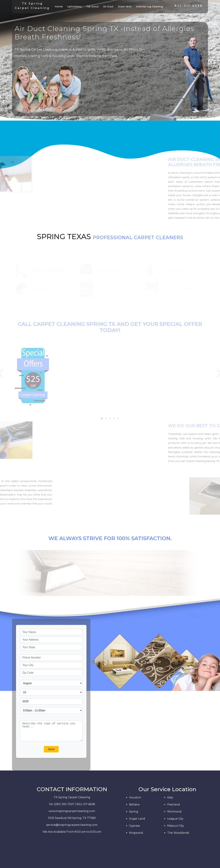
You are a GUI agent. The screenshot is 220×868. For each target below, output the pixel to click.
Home (59, 6)
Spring (134, 812)
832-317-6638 (188, 6)
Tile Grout (92, 7)
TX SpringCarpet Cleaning (32, 6)
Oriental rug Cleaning (149, 7)
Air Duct (108, 7)
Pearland (174, 805)
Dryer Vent (125, 7)
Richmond (174, 812)
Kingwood (136, 833)
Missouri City (176, 826)
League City (175, 819)
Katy (170, 797)
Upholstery (74, 7)
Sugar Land (137, 819)
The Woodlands (178, 833)
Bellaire (134, 805)
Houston (135, 797)
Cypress (134, 826)
